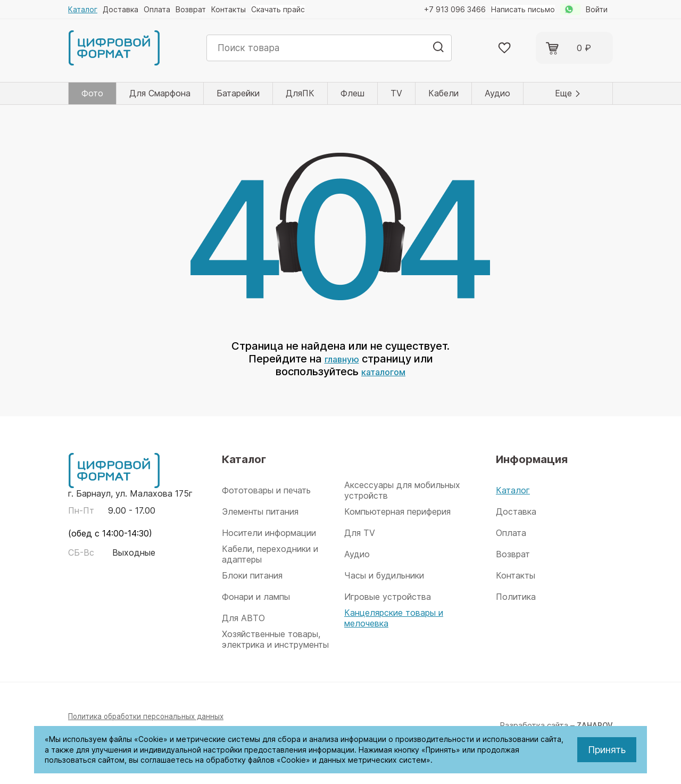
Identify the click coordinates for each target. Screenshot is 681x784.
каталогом (383, 372)
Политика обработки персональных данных (151, 716)
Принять (607, 750)
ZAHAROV (593, 725)
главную (342, 359)
